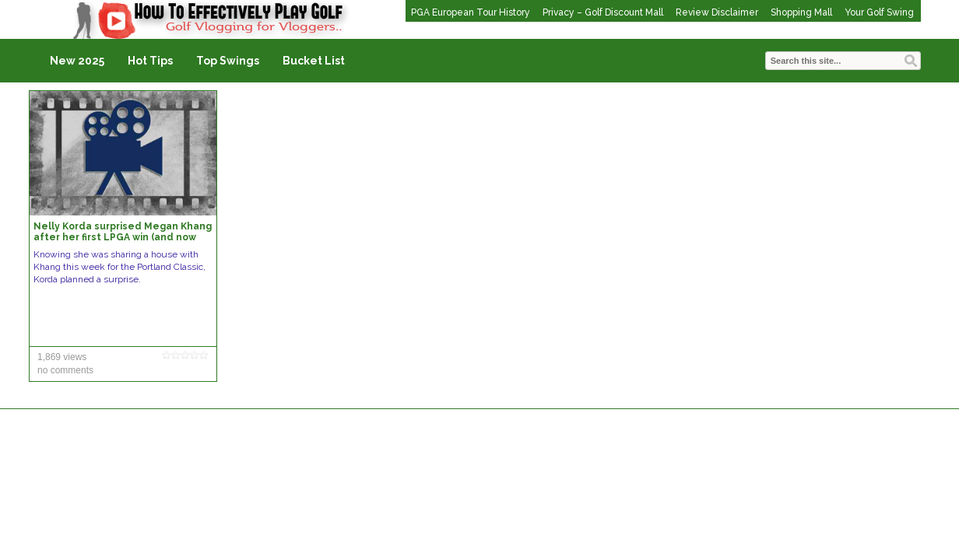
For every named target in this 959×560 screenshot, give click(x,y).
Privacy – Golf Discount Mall (603, 12)
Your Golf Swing (879, 12)
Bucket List (314, 61)
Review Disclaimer (717, 12)
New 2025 (77, 61)
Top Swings (228, 61)
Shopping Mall (801, 12)
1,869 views (62, 357)
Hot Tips (150, 61)
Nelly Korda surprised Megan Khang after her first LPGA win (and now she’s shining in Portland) (123, 237)
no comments (65, 370)
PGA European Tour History (471, 12)
